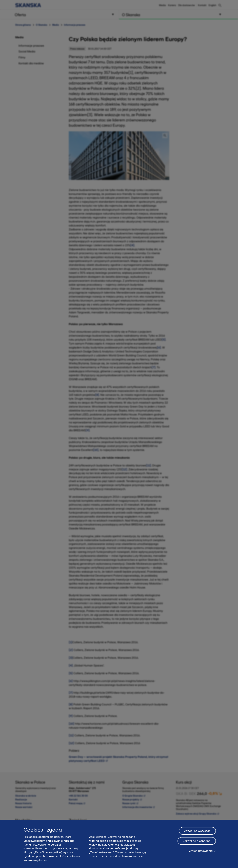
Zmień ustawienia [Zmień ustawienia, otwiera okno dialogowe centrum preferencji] (201, 852)
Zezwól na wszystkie (197, 832)
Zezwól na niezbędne (197, 842)
